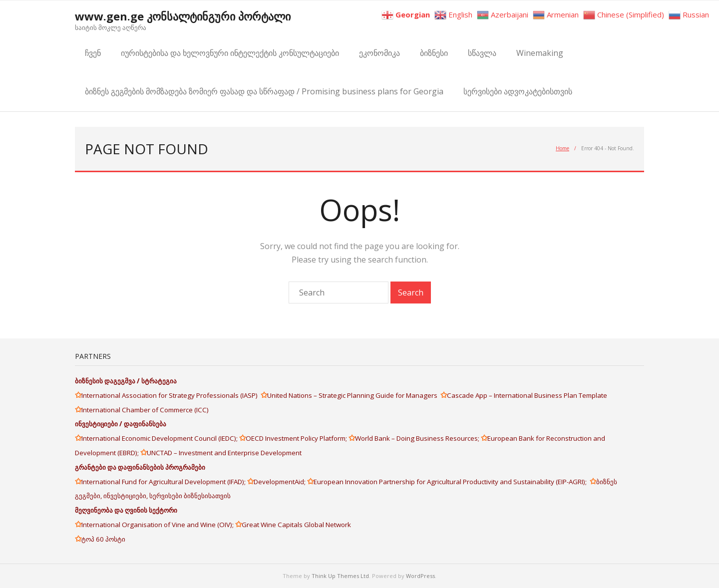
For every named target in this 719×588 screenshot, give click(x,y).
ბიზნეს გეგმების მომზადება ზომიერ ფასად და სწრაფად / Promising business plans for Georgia (264, 91)
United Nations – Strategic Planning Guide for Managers (354, 395)
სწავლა (482, 53)
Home (562, 148)
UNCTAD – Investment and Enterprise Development (224, 453)
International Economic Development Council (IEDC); (160, 438)
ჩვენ (93, 53)
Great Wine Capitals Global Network (296, 525)
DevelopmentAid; (280, 482)
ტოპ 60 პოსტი (103, 539)
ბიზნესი (434, 53)
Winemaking (540, 53)
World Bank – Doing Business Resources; (418, 438)
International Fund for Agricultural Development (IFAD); (164, 482)
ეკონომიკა (379, 53)
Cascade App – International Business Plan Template (528, 395)
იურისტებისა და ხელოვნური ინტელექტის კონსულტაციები (230, 53)
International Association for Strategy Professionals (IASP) (171, 395)
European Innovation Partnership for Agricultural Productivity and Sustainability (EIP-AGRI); (452, 482)
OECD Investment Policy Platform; (297, 438)
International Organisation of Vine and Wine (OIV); (158, 525)
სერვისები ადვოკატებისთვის (518, 91)
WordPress (420, 576)
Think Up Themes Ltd (340, 576)
